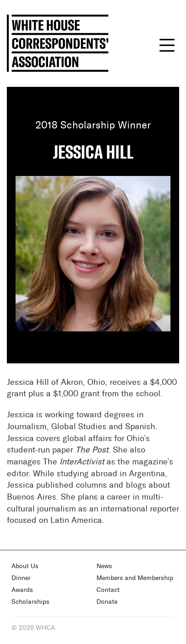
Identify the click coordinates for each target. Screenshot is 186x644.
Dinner (21, 578)
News (104, 566)
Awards (22, 590)
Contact (108, 590)
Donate (107, 602)
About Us (25, 566)
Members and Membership (135, 578)
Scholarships (30, 602)
